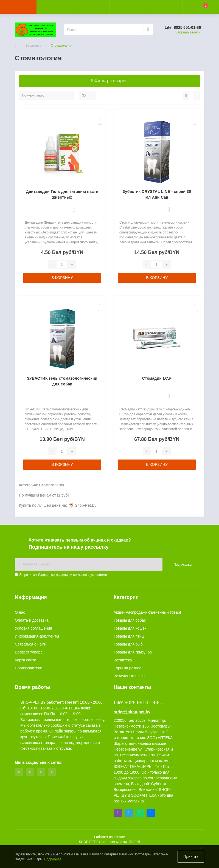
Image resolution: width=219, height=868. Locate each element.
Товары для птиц (129, 636)
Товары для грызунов (133, 652)
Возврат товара (29, 652)
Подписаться (183, 565)
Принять (191, 856)
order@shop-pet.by (132, 712)
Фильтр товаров (110, 81)
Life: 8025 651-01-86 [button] (138, 703)
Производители (29, 668)
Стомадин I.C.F (157, 378)
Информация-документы (37, 636)
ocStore (119, 837)
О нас (20, 612)
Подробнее (53, 859)
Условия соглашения (54, 575)
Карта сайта (26, 660)
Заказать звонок (188, 32)
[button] (91, 7)
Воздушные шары (130, 676)
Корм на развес (127, 668)
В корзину (62, 278)
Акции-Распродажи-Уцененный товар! (147, 612)
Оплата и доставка (32, 620)
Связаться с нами (31, 644)
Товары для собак (130, 620)
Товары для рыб (128, 644)
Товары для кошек (130, 628)
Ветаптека (33, 46)
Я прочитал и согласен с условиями (63, 575)
